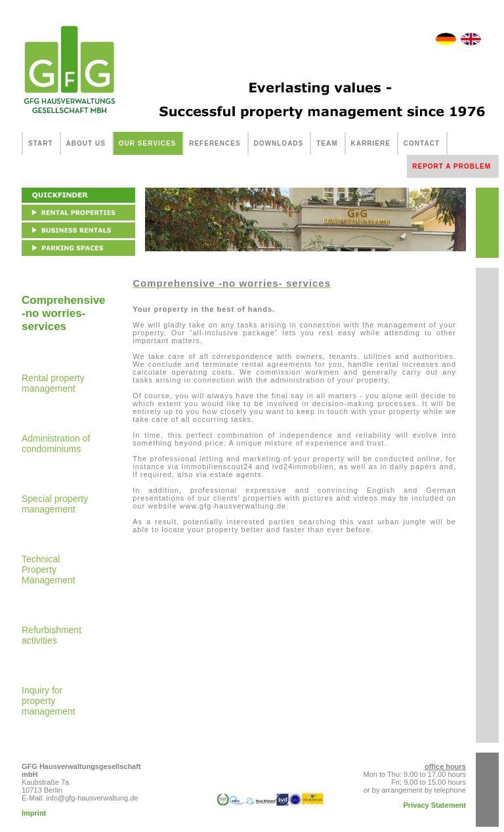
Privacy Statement (435, 805)
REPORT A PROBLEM (451, 166)
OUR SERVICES (147, 143)
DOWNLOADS (279, 143)
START (41, 143)
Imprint (34, 813)
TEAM (327, 143)
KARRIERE (371, 143)
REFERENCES (215, 143)
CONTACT (422, 143)
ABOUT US (86, 143)
